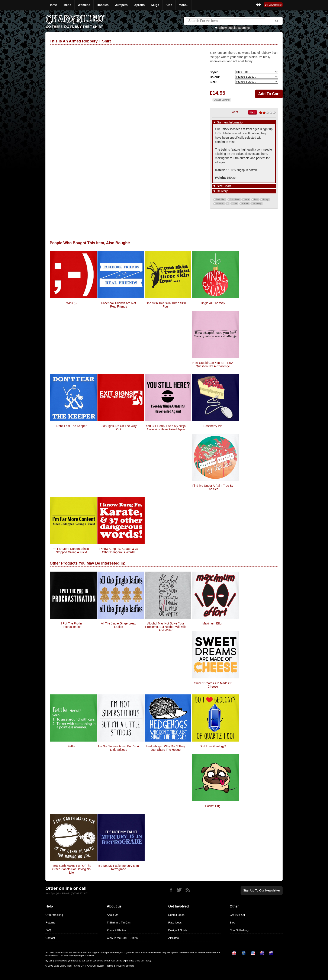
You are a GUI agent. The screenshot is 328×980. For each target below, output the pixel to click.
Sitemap (130, 966)
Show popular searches (235, 28)
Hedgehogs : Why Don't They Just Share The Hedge (166, 748)
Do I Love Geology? (213, 746)
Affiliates (173, 938)
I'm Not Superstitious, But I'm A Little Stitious (119, 748)
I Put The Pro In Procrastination (71, 625)
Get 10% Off (237, 915)
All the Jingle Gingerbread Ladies (119, 625)
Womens (84, 5)
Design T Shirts (178, 930)
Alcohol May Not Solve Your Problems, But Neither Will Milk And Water (166, 627)
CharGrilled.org (239, 930)
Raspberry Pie (213, 426)
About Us (112, 915)
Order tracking (54, 915)
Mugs (155, 5)
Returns (50, 923)
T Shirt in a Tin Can (119, 923)
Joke (247, 200)
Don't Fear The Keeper (71, 426)
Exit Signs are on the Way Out (119, 428)
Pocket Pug (213, 806)
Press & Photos (116, 930)
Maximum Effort (213, 623)
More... (184, 5)
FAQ (48, 930)
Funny (266, 200)
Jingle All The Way (213, 303)
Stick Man (235, 200)
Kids (169, 5)
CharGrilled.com (96, 966)
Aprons (139, 5)
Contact (50, 938)
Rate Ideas (175, 923)
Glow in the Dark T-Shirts (122, 938)
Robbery (257, 204)
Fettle (71, 746)
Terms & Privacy (115, 966)
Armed (245, 204)
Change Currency (222, 100)
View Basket (275, 5)
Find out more (143, 961)
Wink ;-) (71, 303)
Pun (256, 200)
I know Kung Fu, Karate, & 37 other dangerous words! (118, 550)
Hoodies (103, 5)
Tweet (234, 112)
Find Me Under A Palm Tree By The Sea (213, 487)
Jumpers (121, 5)
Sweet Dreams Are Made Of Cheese (213, 685)
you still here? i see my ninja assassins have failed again (166, 428)
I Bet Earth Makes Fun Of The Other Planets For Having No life (71, 869)
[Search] (226, 21)
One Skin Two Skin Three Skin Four (166, 305)
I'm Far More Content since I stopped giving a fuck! (72, 550)
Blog (232, 923)
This (235, 204)
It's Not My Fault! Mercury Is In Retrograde (118, 867)
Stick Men (221, 200)
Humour (220, 204)
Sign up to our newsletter (263, 890)
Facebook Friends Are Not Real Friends (119, 305)
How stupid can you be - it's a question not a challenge (213, 364)
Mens (67, 5)
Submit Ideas (176, 915)
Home (53, 5)
